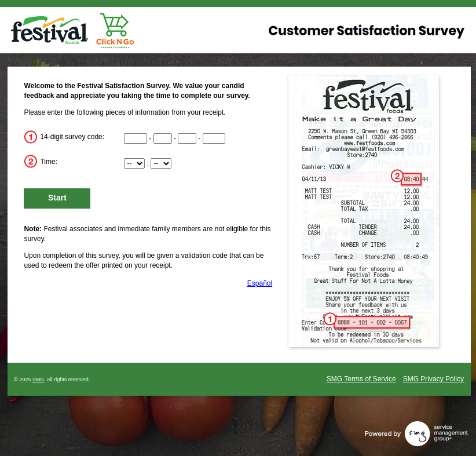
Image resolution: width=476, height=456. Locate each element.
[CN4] (214, 138)
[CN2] (163, 138)
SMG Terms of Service (361, 379)
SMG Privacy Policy (433, 379)
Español (260, 283)
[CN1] (136, 138)
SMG (39, 380)
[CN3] (187, 138)
